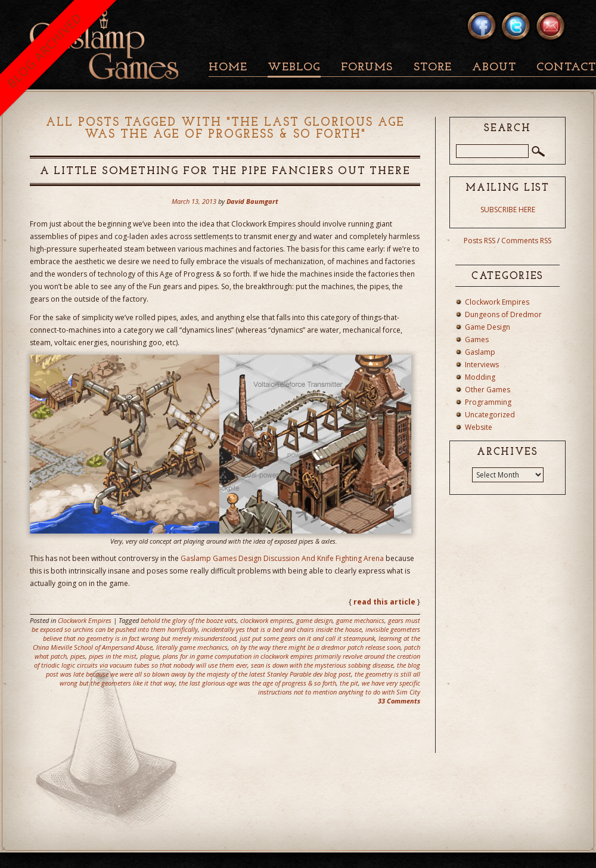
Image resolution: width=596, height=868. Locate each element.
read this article (384, 602)
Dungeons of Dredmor (503, 314)
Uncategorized (490, 415)
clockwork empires (266, 620)
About (494, 68)
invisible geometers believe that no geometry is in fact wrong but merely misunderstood (232, 634)
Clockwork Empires (85, 620)
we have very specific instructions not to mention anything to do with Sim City (339, 687)
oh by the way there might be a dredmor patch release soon (316, 647)
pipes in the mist (113, 656)
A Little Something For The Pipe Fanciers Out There (225, 171)
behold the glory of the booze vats (189, 620)
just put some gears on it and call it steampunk (307, 638)
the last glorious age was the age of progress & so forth (257, 683)
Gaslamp (480, 352)
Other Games (488, 390)
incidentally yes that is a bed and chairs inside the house (282, 629)
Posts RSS (479, 241)
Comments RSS (526, 241)
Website (479, 427)
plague (150, 656)
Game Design (488, 327)
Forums (367, 68)
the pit (349, 683)
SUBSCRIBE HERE (508, 210)
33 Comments (399, 701)
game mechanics (360, 620)
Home (228, 68)
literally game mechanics (192, 647)
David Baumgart (252, 201)
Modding (480, 377)
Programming (488, 402)
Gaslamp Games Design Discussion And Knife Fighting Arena (282, 558)
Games (477, 340)
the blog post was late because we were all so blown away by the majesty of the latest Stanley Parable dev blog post (233, 669)
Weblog (294, 68)
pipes (78, 656)
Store (433, 68)
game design (314, 620)
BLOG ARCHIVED (44, 50)
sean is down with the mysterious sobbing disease (322, 665)
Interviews (482, 365)
